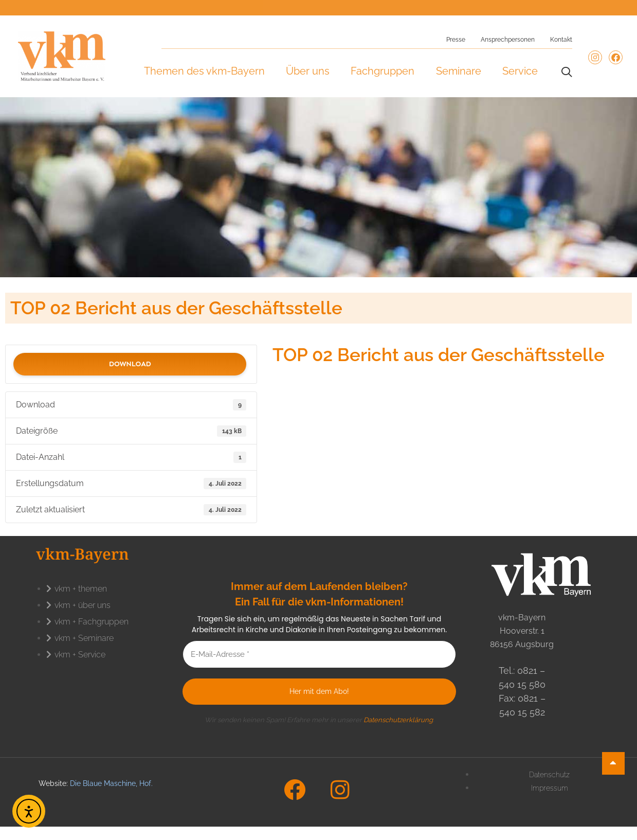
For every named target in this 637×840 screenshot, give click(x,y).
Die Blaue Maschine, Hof (111, 783)
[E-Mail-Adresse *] (320, 655)
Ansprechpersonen (508, 40)
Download (130, 364)
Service (520, 71)
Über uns (308, 71)
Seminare (459, 71)
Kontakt (561, 40)
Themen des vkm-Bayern (204, 71)
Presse (456, 40)
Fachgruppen (383, 71)
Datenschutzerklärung (398, 720)
